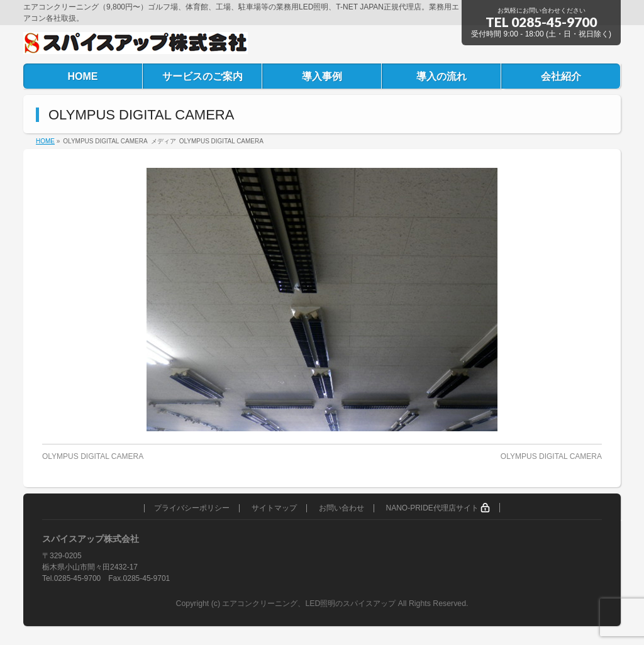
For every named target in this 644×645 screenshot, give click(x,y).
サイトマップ (274, 508)
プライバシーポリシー (192, 508)
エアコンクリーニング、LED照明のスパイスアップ (310, 604)
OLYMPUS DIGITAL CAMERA (93, 456)
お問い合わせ (341, 508)
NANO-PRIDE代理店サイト (438, 508)
